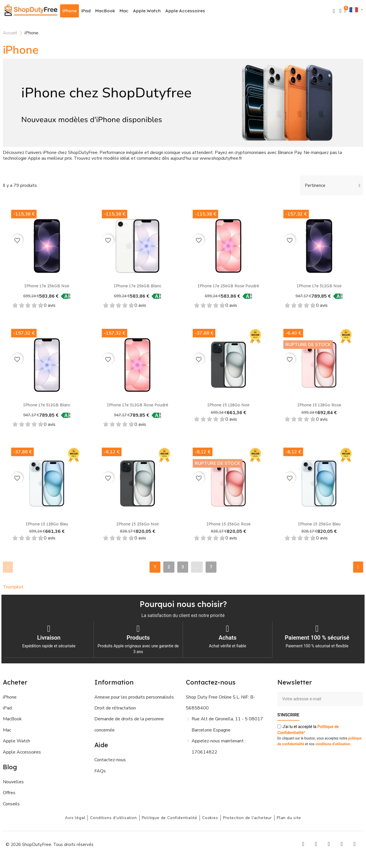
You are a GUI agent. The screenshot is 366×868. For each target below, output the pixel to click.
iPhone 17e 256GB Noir (47, 286)
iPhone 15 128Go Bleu (47, 524)
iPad (86, 11)
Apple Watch (147, 11)
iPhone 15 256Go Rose (228, 524)
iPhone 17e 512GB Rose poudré (138, 405)
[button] (334, 11)
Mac (124, 11)
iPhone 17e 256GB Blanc (138, 286)
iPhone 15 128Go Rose (319, 405)
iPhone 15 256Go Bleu (319, 524)
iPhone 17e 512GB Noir (319, 286)
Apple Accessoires (185, 11)
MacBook (105, 11)
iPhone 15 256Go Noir (138, 524)
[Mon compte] (340, 11)
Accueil (10, 33)
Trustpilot (13, 587)
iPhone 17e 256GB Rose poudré (228, 286)
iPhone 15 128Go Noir (228, 405)
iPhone (69, 11)
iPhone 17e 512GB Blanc (47, 405)
